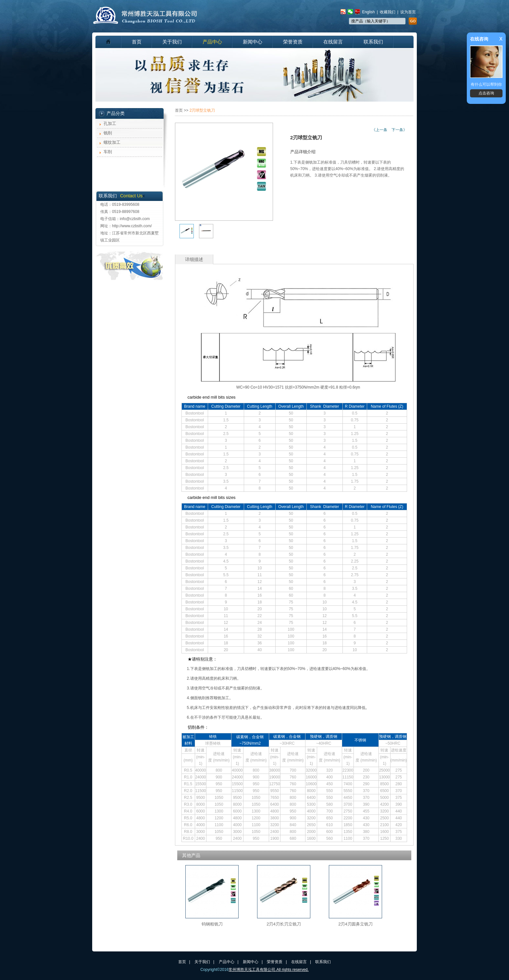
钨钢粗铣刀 (212, 924)
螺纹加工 (112, 142)
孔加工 (110, 124)
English (368, 12)
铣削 (108, 133)
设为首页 (408, 12)
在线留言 (333, 42)
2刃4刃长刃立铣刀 (284, 924)
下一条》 (399, 130)
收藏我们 (388, 12)
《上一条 (379, 130)
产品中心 (212, 42)
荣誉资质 (293, 42)
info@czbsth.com (135, 219)
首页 (137, 42)
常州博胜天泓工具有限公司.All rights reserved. (269, 970)
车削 (108, 152)
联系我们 (373, 42)
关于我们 (172, 42)
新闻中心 (253, 42)
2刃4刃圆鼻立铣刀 (355, 924)
